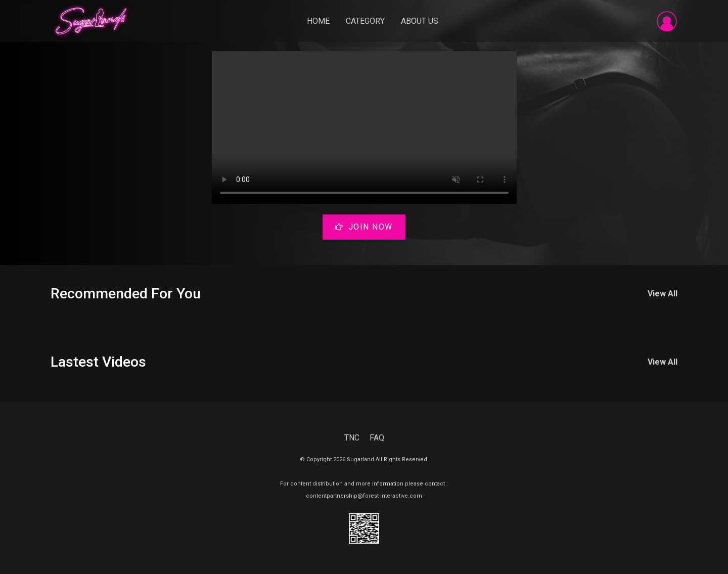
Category (365, 21)
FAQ (377, 438)
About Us (420, 21)
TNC (352, 438)
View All (663, 294)
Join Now (364, 227)
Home (318, 21)
